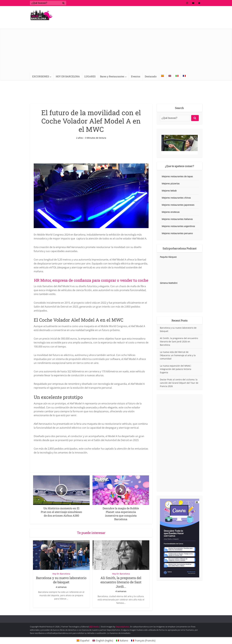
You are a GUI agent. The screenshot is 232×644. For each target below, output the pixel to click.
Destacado (151, 76)
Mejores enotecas (171, 212)
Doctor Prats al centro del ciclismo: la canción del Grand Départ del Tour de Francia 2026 (179, 383)
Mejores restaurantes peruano (177, 233)
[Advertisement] (116, 50)
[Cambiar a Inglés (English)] (103, 640)
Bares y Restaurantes (112, 76)
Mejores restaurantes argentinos (178, 226)
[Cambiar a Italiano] (177, 76)
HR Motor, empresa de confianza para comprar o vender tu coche (91, 280)
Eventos (136, 76)
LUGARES (90, 76)
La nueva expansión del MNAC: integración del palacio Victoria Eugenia (176, 369)
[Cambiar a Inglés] (170, 76)
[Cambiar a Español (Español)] (83, 640)
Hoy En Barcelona (61, 574)
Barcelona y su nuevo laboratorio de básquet (61, 580)
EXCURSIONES (41, 76)
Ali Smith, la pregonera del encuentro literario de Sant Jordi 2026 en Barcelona (179, 342)
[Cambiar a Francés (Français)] (143, 640)
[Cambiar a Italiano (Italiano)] (122, 640)
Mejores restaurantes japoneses (178, 205)
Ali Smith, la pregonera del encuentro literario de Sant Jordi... (121, 582)
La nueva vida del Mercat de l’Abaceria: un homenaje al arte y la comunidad (178, 355)
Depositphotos (122, 627)
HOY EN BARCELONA (68, 76)
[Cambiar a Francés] (184, 76)
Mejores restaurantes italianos (177, 219)
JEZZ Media (94, 627)
